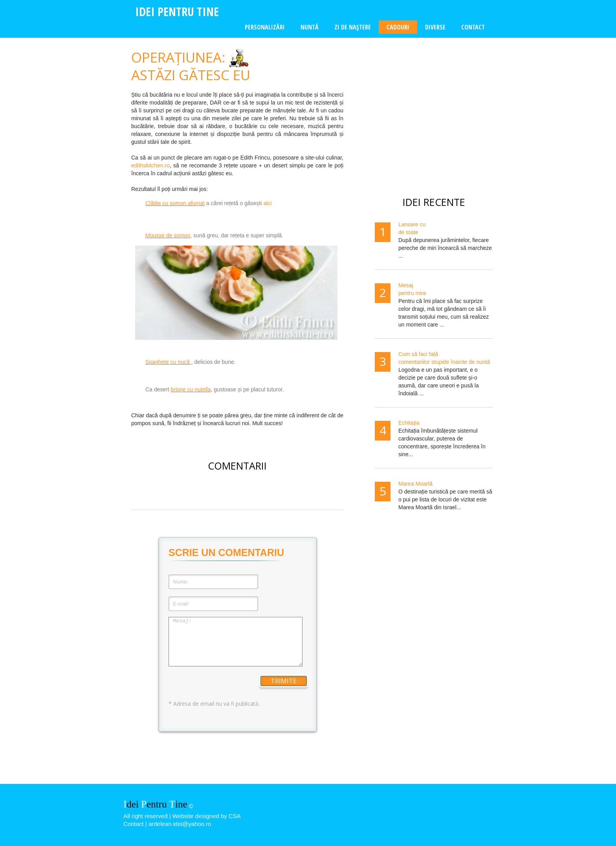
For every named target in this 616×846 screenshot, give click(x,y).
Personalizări (265, 27)
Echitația (409, 423)
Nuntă (310, 27)
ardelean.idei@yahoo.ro (180, 824)
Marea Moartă (415, 484)
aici (267, 203)
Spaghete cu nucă (168, 362)
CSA (235, 816)
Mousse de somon (168, 235)
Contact (473, 27)
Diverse (435, 27)
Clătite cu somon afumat (175, 203)
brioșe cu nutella (191, 389)
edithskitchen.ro (150, 165)
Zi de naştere (353, 27)
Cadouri (398, 27)
